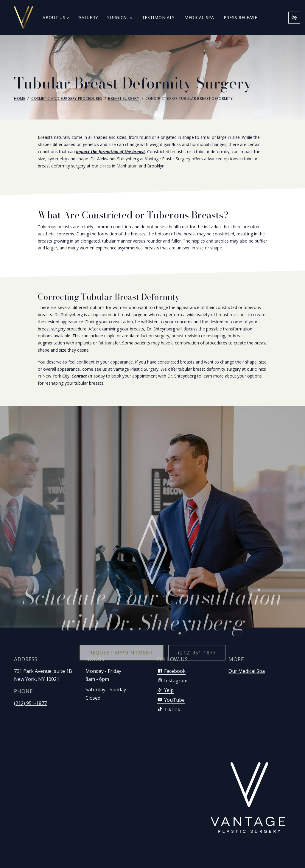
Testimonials (158, 17)
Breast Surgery (124, 98)
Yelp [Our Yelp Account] (165, 690)
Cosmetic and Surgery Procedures (67, 98)
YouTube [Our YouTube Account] (171, 700)
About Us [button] (56, 17)
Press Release (241, 17)
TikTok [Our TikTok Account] (169, 709)
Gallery (88, 17)
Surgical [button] (120, 17)
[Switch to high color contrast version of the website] (294, 18)
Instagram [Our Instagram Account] (172, 681)
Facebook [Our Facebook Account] (171, 671)
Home (20, 98)
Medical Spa (199, 17)
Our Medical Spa (247, 671)
